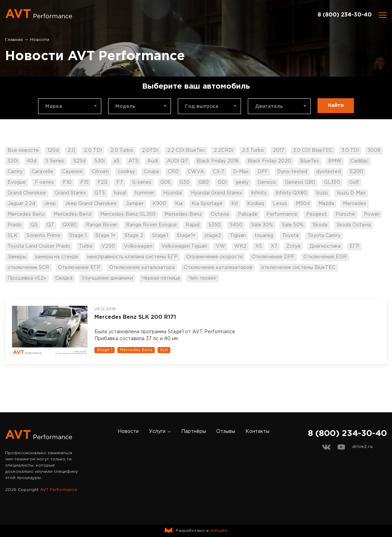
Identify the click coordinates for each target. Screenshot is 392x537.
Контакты (257, 432)
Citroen (100, 172)
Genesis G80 (300, 182)
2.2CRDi (223, 150)
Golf (354, 182)
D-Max (241, 172)
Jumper (135, 204)
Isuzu (322, 193)
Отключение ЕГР (79, 268)
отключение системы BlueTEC (298, 268)
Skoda (320, 225)
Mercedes (355, 204)
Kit (235, 204)
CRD (173, 172)
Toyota (290, 236)
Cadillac (359, 161)
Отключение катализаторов (218, 268)
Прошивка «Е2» (27, 278)
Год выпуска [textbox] (202, 107)
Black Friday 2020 (269, 161)
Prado (15, 225)
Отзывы (226, 432)
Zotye (293, 246)
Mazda (326, 204)
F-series (44, 182)
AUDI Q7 (177, 161)
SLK (13, 236)
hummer (145, 193)
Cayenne (72, 172)
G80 (204, 182)
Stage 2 (134, 236)
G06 (165, 182)
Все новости (23, 150)
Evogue (17, 182)
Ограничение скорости (215, 257)
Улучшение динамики (107, 278)
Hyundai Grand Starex (216, 193)
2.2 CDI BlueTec (186, 150)
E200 (356, 172)
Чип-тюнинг (203, 278)
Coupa (151, 172)
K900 (159, 204)
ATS (133, 161)
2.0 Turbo (122, 150)
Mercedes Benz (26, 214)
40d (32, 161)
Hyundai (172, 193)
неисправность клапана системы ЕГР (132, 257)
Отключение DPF (273, 257)
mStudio (219, 531)
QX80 (70, 225)
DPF (263, 172)
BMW (335, 161)
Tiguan (238, 236)
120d (53, 150)
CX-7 (218, 172)
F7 (120, 182)
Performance (282, 214)
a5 (117, 161)
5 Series (55, 161)
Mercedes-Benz (72, 214)
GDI (222, 182)
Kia (179, 204)
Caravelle (42, 172)
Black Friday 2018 (218, 161)
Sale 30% (262, 225)
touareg (264, 236)
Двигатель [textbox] (269, 107)
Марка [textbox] (54, 107)
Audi (153, 161)
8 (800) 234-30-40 (345, 15)
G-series (142, 182)
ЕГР (354, 246)
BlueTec (310, 161)
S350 (215, 225)
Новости (128, 432)
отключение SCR (28, 268)
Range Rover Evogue (151, 225)
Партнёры (194, 432)
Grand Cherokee (27, 193)
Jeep (50, 204)
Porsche (345, 214)
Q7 (50, 225)
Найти (336, 105)
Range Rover (101, 225)
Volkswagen (138, 246)
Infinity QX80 (291, 193)
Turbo (86, 246)
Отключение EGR (325, 257)
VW (221, 246)
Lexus (280, 204)
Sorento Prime (43, 236)
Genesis (267, 182)
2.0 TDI (93, 150)
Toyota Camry (324, 236)
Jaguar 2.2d (21, 204)
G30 (185, 182)
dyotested (328, 172)
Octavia (220, 214)
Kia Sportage (207, 204)
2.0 (71, 150)
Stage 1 (78, 236)
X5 (259, 246)
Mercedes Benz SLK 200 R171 (135, 317)
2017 (279, 150)
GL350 (332, 182)
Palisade (248, 214)
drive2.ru (362, 447)
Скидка (64, 278)
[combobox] (70, 106)
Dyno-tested (292, 172)
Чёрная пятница (161, 278)
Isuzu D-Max (351, 193)
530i (100, 161)
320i (13, 161)
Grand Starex (70, 193)
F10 (67, 182)
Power (372, 214)
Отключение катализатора (142, 268)
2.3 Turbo (253, 150)
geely (242, 182)
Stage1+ (186, 236)
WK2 (240, 246)
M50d (303, 204)
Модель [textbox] (125, 107)
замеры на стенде (57, 257)
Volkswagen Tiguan (184, 246)
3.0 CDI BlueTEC (313, 150)
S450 (236, 225)
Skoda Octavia (354, 225)
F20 (102, 182)
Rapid (193, 225)
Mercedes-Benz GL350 (128, 214)
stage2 (213, 236)
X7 (274, 246)
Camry (15, 172)
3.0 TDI (350, 150)
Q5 (34, 225)
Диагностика (325, 246)
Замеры (17, 257)
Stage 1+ (106, 236)
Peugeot (316, 214)
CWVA (196, 172)
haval (120, 193)
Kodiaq (256, 204)
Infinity (259, 193)
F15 (84, 182)
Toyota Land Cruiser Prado (39, 246)
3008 (374, 150)
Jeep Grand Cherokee (91, 204)
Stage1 (160, 236)
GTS (100, 193)
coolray (126, 172)
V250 (108, 246)
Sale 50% (293, 225)
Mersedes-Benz (183, 214)
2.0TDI (150, 150)
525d (79, 161)
